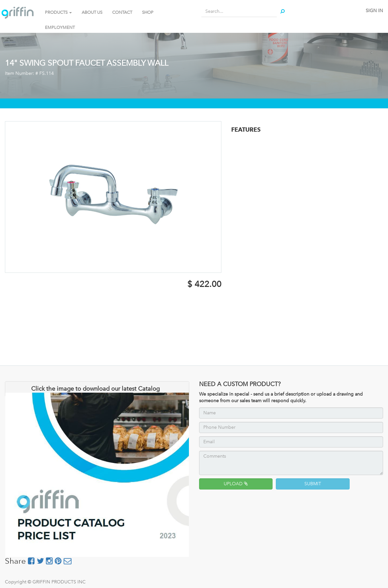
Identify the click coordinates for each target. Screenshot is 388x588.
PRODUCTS (58, 12)
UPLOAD (236, 484)
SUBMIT (313, 484)
